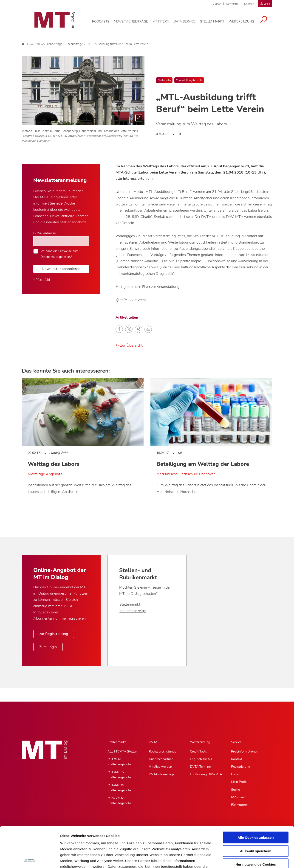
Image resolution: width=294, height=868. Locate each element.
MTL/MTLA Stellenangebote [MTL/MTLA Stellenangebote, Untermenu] (119, 775)
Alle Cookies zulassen (256, 797)
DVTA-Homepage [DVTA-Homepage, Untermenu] (162, 774)
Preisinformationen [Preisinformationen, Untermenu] (245, 751)
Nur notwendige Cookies (256, 824)
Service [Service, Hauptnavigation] (236, 742)
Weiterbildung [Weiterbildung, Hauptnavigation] (200, 742)
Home (28, 44)
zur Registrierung (54, 634)
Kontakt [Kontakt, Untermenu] (237, 759)
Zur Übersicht (129, 346)
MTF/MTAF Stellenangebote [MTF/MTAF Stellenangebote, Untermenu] (119, 762)
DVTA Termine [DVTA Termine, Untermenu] (200, 767)
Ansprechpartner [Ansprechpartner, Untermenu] (161, 759)
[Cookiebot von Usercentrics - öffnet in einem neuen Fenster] (30, 859)
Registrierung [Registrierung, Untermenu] (241, 767)
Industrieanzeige (133, 611)
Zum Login (48, 647)
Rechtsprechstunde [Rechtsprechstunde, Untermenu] (163, 751)
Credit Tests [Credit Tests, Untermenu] (198, 751)
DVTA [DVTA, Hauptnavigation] (153, 742)
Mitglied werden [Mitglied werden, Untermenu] (160, 767)
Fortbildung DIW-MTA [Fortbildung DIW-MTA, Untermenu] (206, 774)
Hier (119, 287)
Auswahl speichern (256, 810)
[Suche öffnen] (267, 19)
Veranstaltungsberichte (189, 80)
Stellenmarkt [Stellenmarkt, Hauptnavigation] (117, 742)
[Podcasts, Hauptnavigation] (104, 20)
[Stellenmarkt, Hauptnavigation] (216, 20)
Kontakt (249, 4)
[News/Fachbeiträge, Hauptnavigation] (134, 20)
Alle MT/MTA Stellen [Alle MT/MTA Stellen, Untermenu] (122, 751)
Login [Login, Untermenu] (235, 774)
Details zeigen (244, 859)
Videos (217, 4)
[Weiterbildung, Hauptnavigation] (245, 20)
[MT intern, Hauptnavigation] (164, 20)
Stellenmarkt (130, 604)
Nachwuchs (164, 80)
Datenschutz (49, 257)
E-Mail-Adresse (44, 233)
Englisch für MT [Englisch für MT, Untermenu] (201, 759)
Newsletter (233, 4)
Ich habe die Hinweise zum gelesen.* (59, 254)
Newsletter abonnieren (61, 269)
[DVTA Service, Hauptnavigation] (188, 20)
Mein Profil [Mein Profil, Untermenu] (239, 782)
